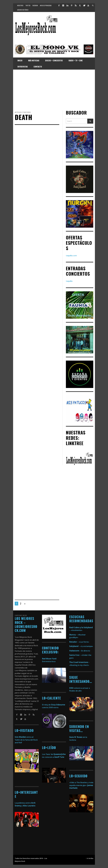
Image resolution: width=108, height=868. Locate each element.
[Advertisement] (54, 90)
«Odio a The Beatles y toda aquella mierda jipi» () (81, 785)
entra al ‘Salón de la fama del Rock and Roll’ (26, 740)
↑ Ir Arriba (90, 858)
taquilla (69, 281)
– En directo (80, 651)
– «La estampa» (81, 646)
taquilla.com (71, 256)
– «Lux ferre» (79, 642)
